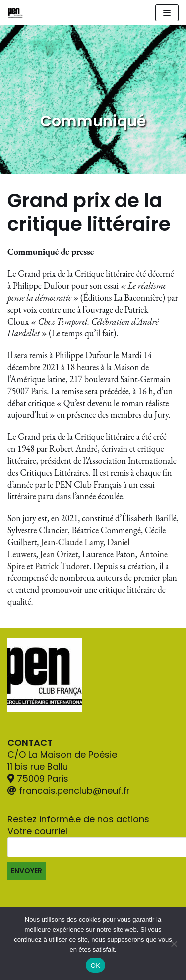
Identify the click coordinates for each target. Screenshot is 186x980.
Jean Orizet (59, 554)
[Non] (174, 944)
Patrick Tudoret (62, 566)
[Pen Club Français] (15, 13)
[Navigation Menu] (167, 13)
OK (95, 965)
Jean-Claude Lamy (72, 542)
